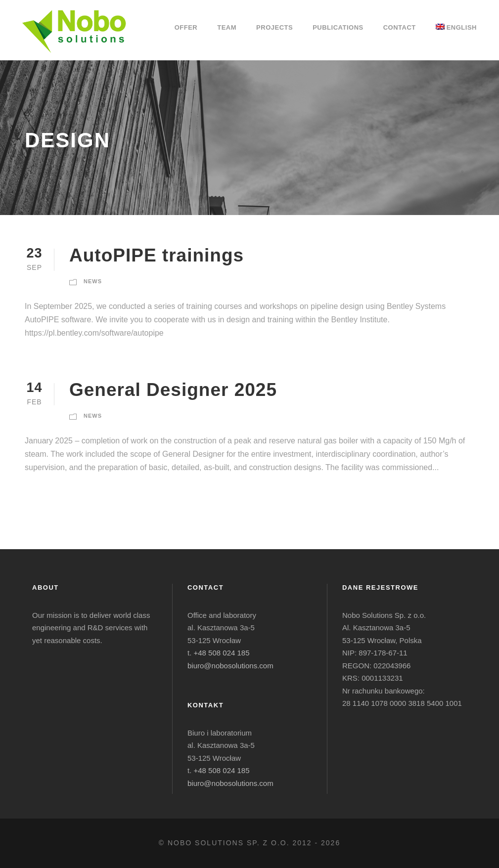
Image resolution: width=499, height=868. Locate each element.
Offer (186, 27)
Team (227, 27)
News (93, 281)
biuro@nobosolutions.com (230, 666)
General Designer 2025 (173, 390)
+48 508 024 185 (222, 653)
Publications (338, 27)
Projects (274, 27)
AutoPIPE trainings (157, 255)
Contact (400, 27)
